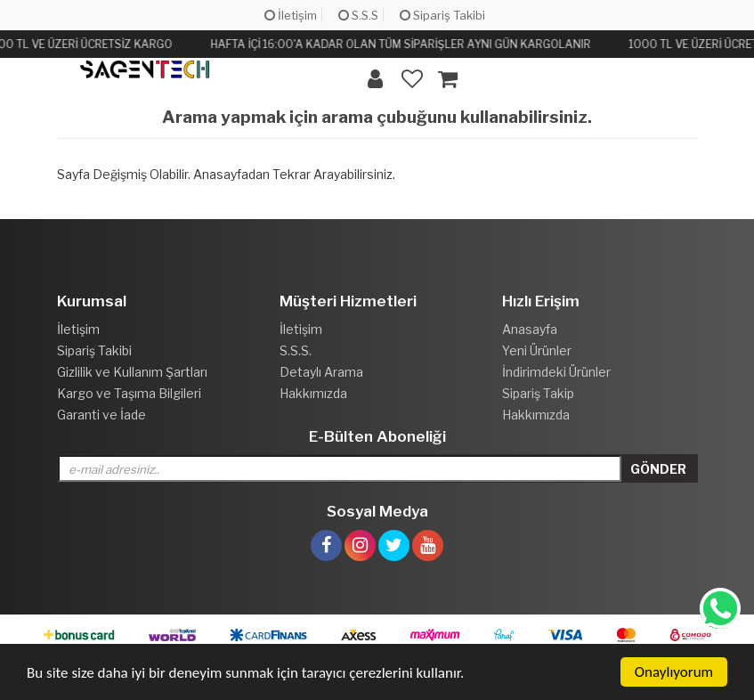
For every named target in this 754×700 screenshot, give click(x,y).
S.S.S (358, 15)
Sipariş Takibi (442, 15)
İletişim (291, 15)
